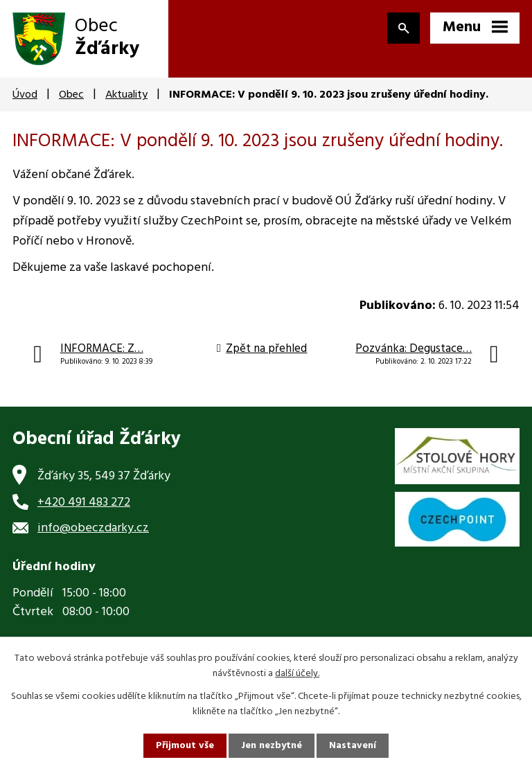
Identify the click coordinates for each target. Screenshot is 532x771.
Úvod (25, 95)
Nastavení (353, 746)
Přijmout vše (185, 746)
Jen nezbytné (272, 746)
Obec (71, 95)
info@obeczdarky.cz (93, 528)
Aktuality (126, 95)
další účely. (297, 674)
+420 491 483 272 (84, 503)
